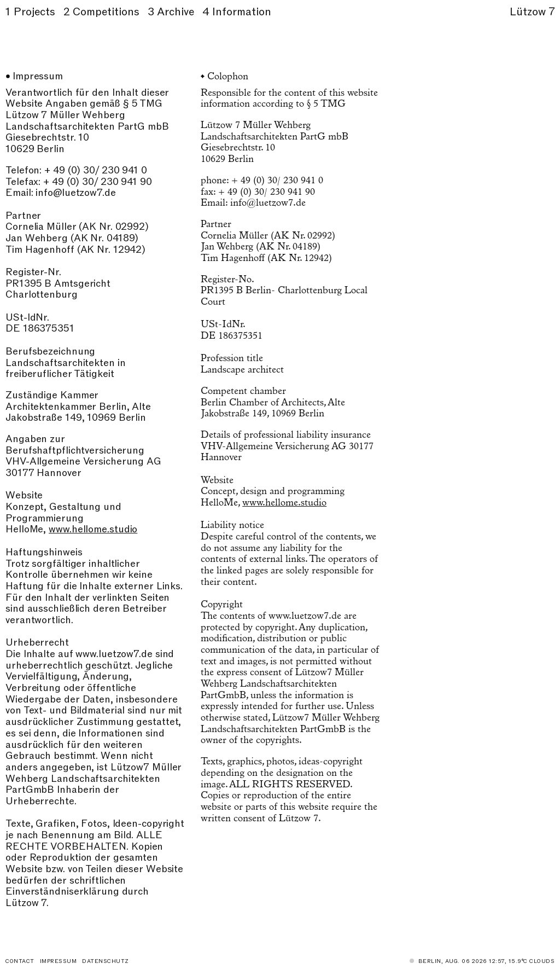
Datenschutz (106, 961)
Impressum (59, 961)
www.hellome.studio (93, 529)
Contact (20, 961)
